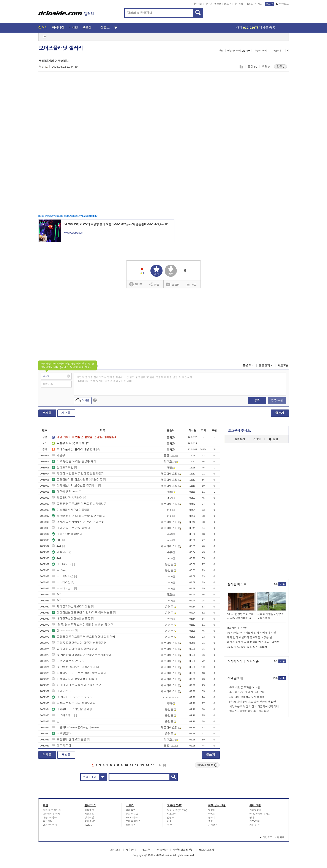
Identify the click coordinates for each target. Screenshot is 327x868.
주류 (211, 821)
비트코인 (172, 814)
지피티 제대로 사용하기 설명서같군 (76, 685)
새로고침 (283, 366)
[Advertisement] (75, 108)
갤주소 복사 (260, 51)
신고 (191, 284)
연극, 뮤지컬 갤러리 (260, 814)
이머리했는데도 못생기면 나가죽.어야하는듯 (82, 613)
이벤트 (249, 4)
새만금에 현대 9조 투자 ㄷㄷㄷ (247, 697)
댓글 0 (280, 67)
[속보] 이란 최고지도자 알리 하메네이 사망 (252, 633)
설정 (221, 51)
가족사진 (60, 552)
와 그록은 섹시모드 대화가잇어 (74, 667)
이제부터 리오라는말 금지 (70, 709)
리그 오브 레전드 (52, 810)
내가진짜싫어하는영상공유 (71, 619)
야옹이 (212, 814)
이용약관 (162, 850)
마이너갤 (197, 4)
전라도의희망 (63, 467)
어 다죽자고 (62, 564)
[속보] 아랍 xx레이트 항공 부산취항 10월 (253, 702)
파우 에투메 (62, 745)
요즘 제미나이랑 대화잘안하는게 (75, 649)
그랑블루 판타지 (52, 814)
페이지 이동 (207, 765)
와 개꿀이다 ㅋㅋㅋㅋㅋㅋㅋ (72, 697)
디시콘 (259, 4)
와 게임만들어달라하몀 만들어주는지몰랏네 (82, 655)
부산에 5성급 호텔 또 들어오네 (247, 692)
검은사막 (48, 821)
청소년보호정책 (208, 850)
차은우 (58, 455)
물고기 (212, 817)
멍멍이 (212, 810)
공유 (154, 284)
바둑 (169, 821)
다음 (160, 765)
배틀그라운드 (50, 817)
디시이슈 (253, 661)
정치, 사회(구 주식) (177, 810)
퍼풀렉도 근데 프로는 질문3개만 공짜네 (79, 673)
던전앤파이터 (50, 825)
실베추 (136, 284)
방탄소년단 (91, 821)
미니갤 (208, 4)
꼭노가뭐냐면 (63, 576)
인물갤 (218, 4)
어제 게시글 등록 (256, 28)
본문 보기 (248, 365)
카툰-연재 (255, 821)
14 (147, 765)
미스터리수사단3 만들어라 (71, 510)
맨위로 (279, 837)
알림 (273, 439)
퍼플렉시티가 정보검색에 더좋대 (75, 679)
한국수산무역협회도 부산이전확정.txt (251, 711)
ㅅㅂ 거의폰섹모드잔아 (69, 661)
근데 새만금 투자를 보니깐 (245, 688)
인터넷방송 (255, 810)
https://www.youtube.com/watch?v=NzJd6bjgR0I (68, 216)
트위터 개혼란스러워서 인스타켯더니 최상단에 (83, 637)
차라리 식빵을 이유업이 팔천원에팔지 (78, 474)
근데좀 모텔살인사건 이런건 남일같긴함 (79, 643)
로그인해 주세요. (240, 431)
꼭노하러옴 (61, 582)
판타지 (253, 817)
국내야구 (131, 810)
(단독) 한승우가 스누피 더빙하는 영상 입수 (81, 625)
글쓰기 (280, 413)
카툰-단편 (255, 825)
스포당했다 (61, 733)
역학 (169, 825)
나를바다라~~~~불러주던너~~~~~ (76, 727)
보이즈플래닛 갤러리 (61, 48)
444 (57, 546)
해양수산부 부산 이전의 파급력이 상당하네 (254, 707)
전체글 (47, 413)
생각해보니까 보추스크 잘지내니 (75, 486)
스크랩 (241, 67)
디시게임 (238, 4)
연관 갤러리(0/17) (239, 51)
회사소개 (115, 850)
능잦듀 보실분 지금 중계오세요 (74, 703)
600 (57, 540)
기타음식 (213, 825)
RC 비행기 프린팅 (237, 628)
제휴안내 (131, 850)
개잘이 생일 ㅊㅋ (65, 492)
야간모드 (282, 4)
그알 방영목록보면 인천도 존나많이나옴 (79, 504)
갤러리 (43, 28)
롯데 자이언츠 (133, 821)
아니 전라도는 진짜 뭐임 (69, 528)
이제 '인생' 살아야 (65, 534)
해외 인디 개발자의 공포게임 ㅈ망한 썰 (250, 637)
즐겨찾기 (240, 439)
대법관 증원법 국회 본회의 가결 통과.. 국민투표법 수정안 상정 (256, 642)
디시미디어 (235, 661)
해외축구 (131, 825)
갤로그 (228, 4)
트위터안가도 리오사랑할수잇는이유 (77, 480)
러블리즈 (89, 814)
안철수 (171, 817)
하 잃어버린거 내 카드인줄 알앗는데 (77, 516)
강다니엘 (89, 817)
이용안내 (276, 51)
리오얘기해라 (63, 715)
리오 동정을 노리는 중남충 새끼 (74, 461)
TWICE (88, 825)
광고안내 (147, 850)
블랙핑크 (89, 810)
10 (126, 765)
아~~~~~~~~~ (63, 631)
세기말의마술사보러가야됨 (71, 606)
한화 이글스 (132, 814)
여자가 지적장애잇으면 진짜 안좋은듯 (78, 522)
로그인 (269, 4)
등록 (257, 400)
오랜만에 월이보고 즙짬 (69, 739)
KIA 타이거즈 (133, 817)
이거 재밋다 (62, 691)
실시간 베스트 (237, 584)
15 (153, 765)
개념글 (66, 413)
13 (142, 765)
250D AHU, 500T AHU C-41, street (247, 647)
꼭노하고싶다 (63, 588)
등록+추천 (277, 400)
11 (131, 765)
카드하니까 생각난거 (67, 498)
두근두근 (60, 570)
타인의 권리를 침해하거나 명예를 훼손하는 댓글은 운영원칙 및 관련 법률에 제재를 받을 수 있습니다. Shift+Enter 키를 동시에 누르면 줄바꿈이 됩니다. (135, 379)
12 (137, 765)
